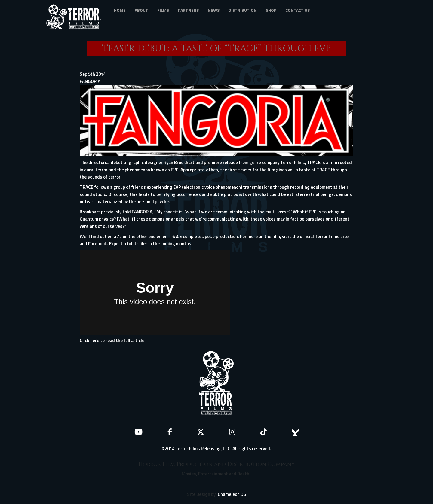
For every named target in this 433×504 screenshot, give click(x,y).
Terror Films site (332, 236)
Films (163, 10)
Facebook (98, 244)
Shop (271, 10)
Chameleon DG (232, 494)
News (214, 10)
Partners (188, 10)
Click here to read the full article (112, 340)
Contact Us (298, 10)
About (141, 10)
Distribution (243, 10)
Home (120, 10)
